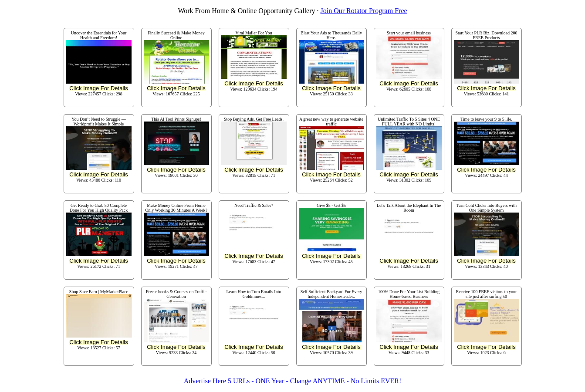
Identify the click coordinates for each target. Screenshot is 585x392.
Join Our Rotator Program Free (364, 11)
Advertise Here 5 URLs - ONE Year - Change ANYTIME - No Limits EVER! (292, 381)
